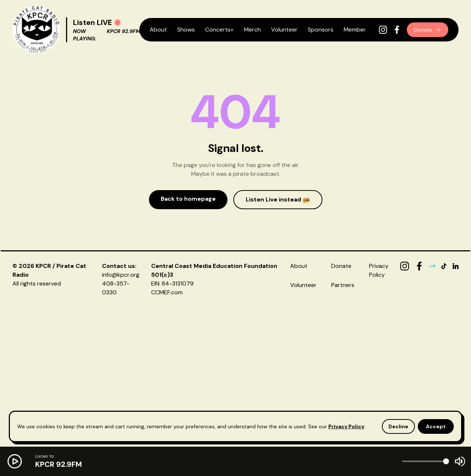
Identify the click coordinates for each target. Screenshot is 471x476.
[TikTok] (444, 266)
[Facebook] (397, 30)
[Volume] (426, 461)
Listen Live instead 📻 (278, 199)
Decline (398, 426)
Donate (428, 30)
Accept (436, 426)
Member (355, 30)
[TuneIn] (432, 266)
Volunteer (284, 30)
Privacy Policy (346, 426)
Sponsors (321, 30)
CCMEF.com (167, 292)
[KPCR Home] (36, 30)
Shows (186, 30)
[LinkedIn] (456, 266)
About (158, 30)
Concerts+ (219, 30)
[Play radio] (118, 23)
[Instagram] (383, 30)
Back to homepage (188, 199)
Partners (343, 285)
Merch (252, 30)
